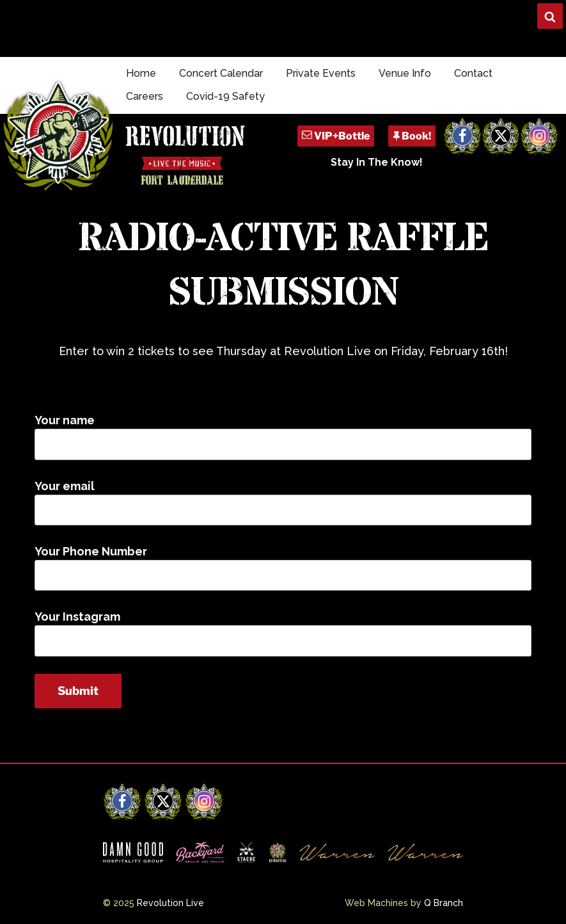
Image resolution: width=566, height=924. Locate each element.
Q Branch (444, 903)
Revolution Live (170, 903)
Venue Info (405, 73)
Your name (283, 436)
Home (141, 73)
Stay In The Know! (377, 162)
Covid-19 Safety (225, 96)
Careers (145, 96)
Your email (283, 502)
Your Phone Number (283, 568)
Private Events (321, 73)
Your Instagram (283, 633)
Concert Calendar (221, 73)
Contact (473, 73)
